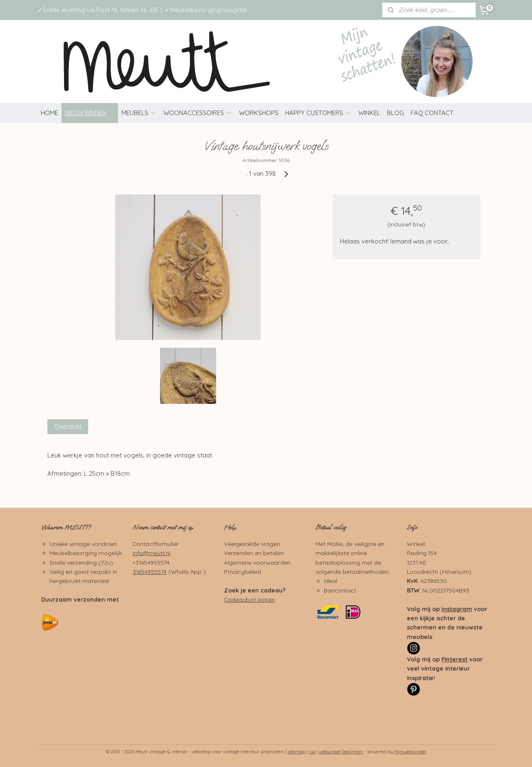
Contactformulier (156, 544)
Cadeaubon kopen (250, 599)
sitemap (296, 752)
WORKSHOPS (259, 113)
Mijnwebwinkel (410, 752)
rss (312, 752)
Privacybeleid (243, 572)
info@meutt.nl (151, 553)
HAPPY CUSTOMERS (318, 113)
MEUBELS (139, 113)
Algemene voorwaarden (257, 562)
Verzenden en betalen (254, 553)
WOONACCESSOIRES (198, 113)
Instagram (457, 609)
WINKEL (369, 113)
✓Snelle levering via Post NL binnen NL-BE (98, 10)
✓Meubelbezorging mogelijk (206, 10)
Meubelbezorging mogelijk (86, 553)
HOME (49, 113)
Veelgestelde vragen (252, 544)
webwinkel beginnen (341, 752)
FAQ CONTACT (432, 113)
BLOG (395, 113)
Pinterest (454, 659)
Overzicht (68, 427)
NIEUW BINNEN (90, 113)
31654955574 (150, 572)
